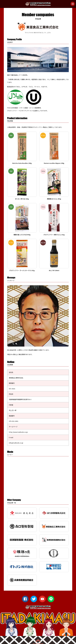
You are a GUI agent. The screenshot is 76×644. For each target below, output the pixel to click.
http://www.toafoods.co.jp (18, 432)
